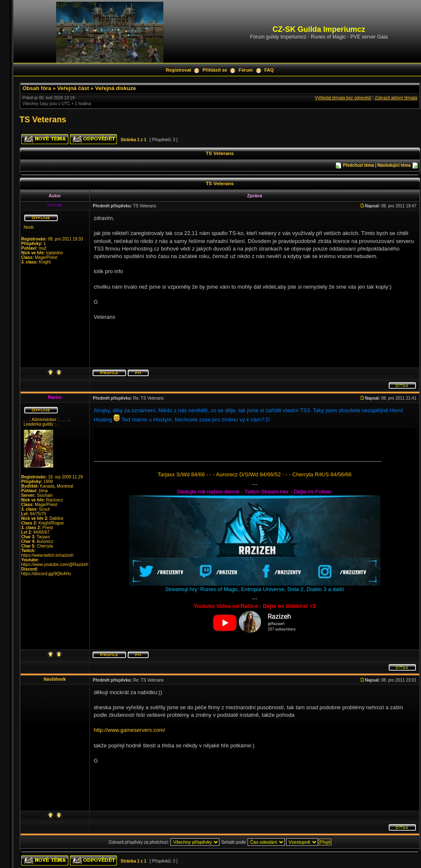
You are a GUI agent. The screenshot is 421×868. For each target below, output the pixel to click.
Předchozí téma (359, 165)
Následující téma (394, 165)
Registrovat (179, 70)
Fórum (245, 70)
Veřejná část (73, 88)
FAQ (269, 70)
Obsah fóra (37, 88)
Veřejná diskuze (116, 88)
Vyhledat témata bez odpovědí (343, 98)
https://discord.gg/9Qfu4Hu (46, 574)
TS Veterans (43, 119)
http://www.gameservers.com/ (130, 730)
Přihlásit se (215, 70)
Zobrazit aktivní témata (396, 98)
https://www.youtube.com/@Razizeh (55, 564)
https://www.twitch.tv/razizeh (48, 555)
